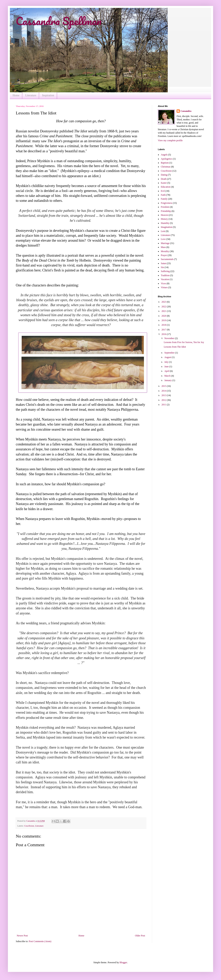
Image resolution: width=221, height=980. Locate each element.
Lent (163, 231)
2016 (164, 334)
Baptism (165, 163)
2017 (164, 330)
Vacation (165, 279)
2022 (164, 307)
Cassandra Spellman (59, 21)
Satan (163, 263)
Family (164, 199)
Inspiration (48, 95)
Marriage (165, 243)
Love (163, 239)
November (170, 338)
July (167, 362)
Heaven (164, 215)
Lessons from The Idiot (175, 347)
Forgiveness (167, 203)
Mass (163, 247)
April (167, 371)
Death (164, 179)
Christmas (166, 167)
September (170, 353)
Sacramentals (167, 259)
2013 (164, 395)
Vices (163, 283)
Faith (163, 195)
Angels (164, 155)
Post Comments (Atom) (40, 941)
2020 (164, 316)
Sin (162, 267)
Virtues (164, 287)
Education (166, 187)
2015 (164, 386)
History (164, 219)
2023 (164, 302)
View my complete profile (170, 140)
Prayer (164, 255)
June (167, 367)
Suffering (165, 271)
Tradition (165, 275)
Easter (164, 183)
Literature (31, 95)
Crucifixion (29, 826)
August (168, 357)
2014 (164, 391)
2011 (164, 405)
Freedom (165, 207)
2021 (164, 311)
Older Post (140, 936)
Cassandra (186, 111)
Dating (164, 175)
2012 (164, 400)
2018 (164, 325)
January (168, 380)
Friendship (166, 211)
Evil (163, 191)
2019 (164, 320)
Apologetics (167, 159)
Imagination (167, 227)
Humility (165, 223)
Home (16, 95)
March (168, 376)
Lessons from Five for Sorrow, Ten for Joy (184, 342)
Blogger (123, 962)
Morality (165, 251)
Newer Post (22, 936)
